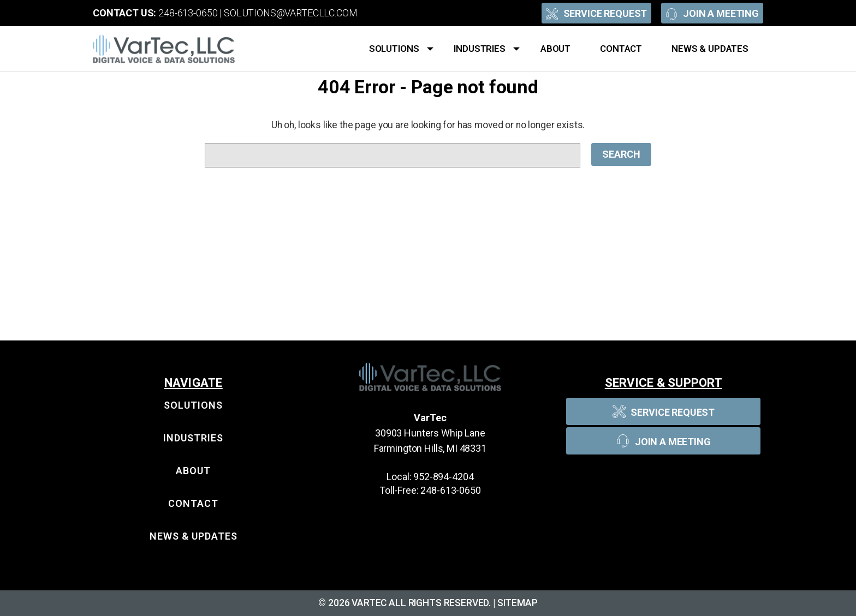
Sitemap (518, 603)
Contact (621, 49)
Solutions (401, 49)
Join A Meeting (712, 13)
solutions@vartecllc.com (291, 13)
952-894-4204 (443, 477)
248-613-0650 (188, 13)
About (555, 49)
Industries (487, 49)
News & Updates (710, 49)
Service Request (597, 13)
